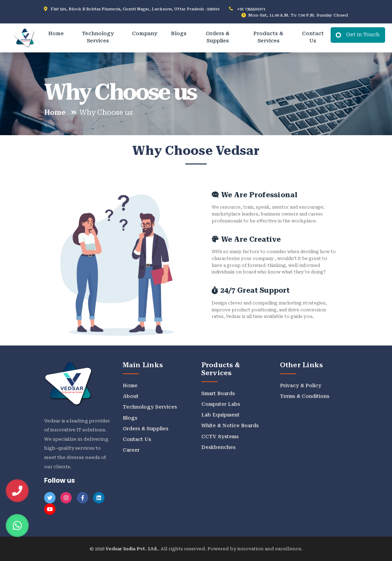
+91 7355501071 (251, 9)
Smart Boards (218, 393)
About (131, 396)
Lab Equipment (220, 415)
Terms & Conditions (305, 396)
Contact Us (313, 37)
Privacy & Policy (301, 385)
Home (56, 34)
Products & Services (268, 37)
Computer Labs (221, 404)
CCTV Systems (220, 437)
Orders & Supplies (218, 37)
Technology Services (98, 37)
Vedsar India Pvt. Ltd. (132, 549)
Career (131, 450)
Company (145, 34)
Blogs (179, 34)
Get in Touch (363, 35)
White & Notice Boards (230, 425)
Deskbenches (218, 447)
